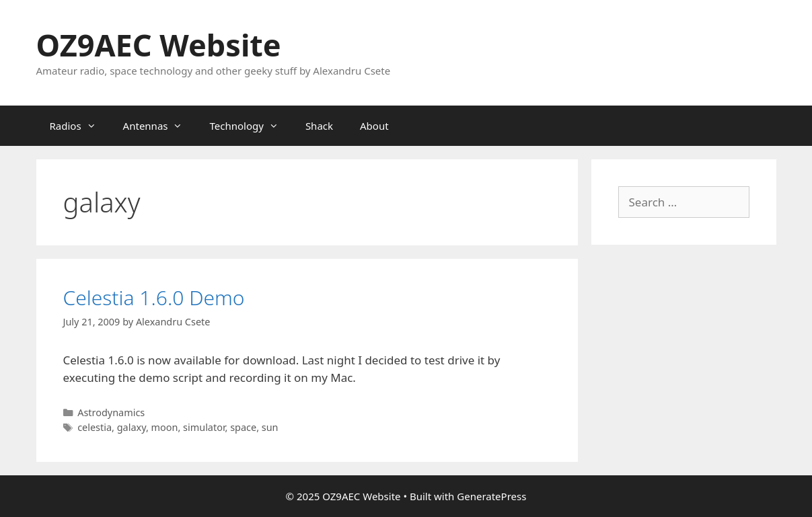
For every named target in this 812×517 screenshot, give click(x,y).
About (374, 126)
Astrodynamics (111, 412)
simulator (204, 427)
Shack (319, 126)
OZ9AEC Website (159, 45)
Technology (250, 126)
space (243, 427)
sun (270, 427)
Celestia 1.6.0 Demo (154, 297)
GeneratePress (491, 496)
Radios (80, 126)
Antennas (160, 126)
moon (165, 427)
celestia (95, 427)
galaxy (132, 427)
